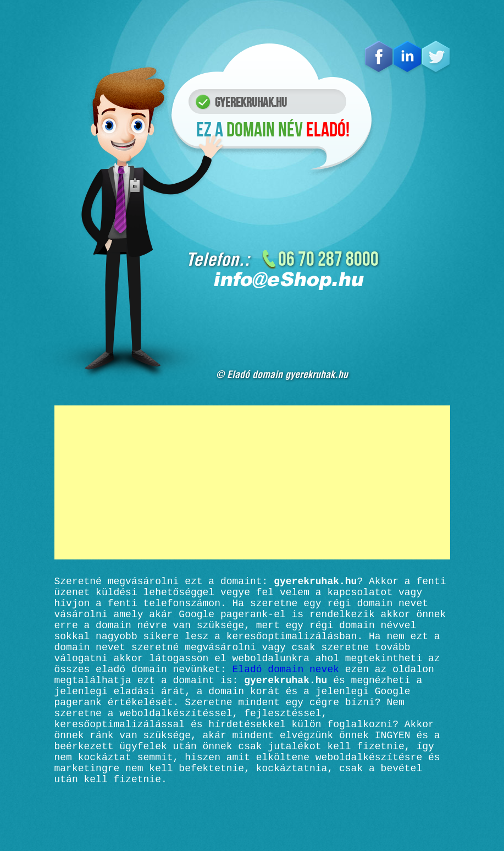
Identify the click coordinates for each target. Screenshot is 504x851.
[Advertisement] (252, 482)
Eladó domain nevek (286, 688)
